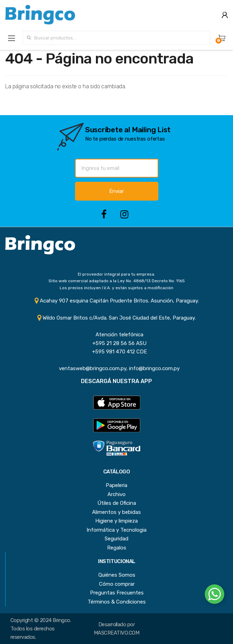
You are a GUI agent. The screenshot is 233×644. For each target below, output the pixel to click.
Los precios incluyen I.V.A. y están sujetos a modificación (116, 288)
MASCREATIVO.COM (116, 633)
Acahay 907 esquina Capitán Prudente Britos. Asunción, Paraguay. (117, 301)
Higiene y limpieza (116, 521)
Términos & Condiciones (117, 602)
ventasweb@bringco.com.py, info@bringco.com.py (116, 368)
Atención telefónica (117, 335)
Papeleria (116, 485)
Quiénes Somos (117, 575)
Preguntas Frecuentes (117, 593)
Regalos (117, 548)
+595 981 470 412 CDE (117, 352)
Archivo (116, 494)
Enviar (116, 191)
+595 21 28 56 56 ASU (117, 343)
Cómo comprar (117, 584)
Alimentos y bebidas (116, 512)
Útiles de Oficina (117, 503)
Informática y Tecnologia (116, 530)
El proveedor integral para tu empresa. (116, 274)
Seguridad (116, 539)
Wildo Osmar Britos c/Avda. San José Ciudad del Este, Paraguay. (116, 318)
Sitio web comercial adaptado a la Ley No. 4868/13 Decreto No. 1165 (117, 281)
